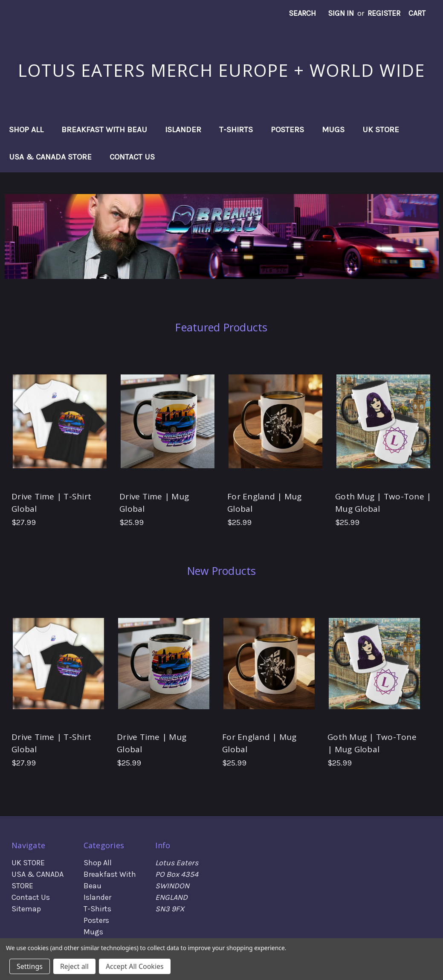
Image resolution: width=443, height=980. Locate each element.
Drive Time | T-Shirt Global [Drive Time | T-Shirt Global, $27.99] (51, 503)
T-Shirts (236, 130)
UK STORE (381, 130)
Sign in (341, 13)
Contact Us (132, 157)
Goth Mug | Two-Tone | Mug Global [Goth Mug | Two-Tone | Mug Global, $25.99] (383, 503)
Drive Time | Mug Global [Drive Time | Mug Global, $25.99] (154, 503)
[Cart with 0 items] (417, 13)
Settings (30, 966)
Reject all (74, 966)
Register (384, 13)
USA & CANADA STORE (50, 157)
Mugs (333, 130)
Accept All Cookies (135, 966)
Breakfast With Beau (104, 130)
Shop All (26, 130)
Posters (287, 130)
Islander (183, 130)
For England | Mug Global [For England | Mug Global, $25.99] (264, 503)
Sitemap (26, 909)
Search (302, 13)
